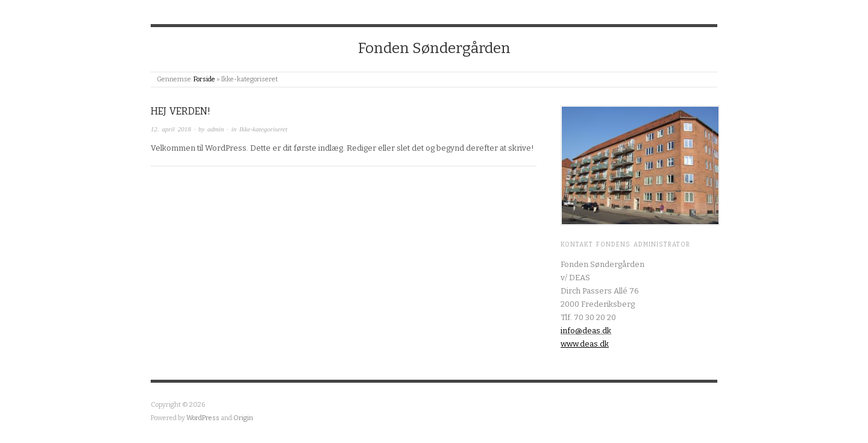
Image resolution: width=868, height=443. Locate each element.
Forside (204, 79)
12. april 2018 (171, 129)
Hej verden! (181, 111)
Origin (243, 418)
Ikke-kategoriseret (263, 129)
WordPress (203, 418)
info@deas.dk (586, 331)
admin (216, 129)
